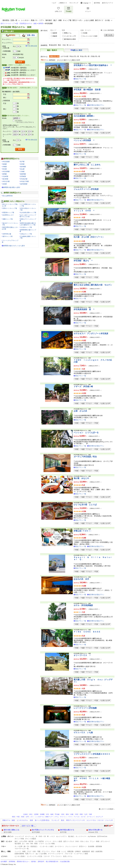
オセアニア (99, 817)
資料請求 (41, 861)
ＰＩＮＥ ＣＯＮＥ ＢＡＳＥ (87, 632)
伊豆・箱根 (50, 814)
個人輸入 (71, 836)
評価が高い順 (95, 56)
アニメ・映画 (95, 841)
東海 (67, 814)
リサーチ (47, 856)
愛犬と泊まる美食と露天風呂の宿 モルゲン (93, 285)
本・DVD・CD (41, 836)
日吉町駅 (5, 176)
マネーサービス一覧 (22, 849)
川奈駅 (22, 172)
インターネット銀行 (47, 846)
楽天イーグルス (69, 841)
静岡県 (41, 23)
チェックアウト (7, 43)
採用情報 (12, 861)
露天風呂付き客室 (70, 39)
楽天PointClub (102, 836)
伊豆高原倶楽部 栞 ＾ (84, 309)
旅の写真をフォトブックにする (43, 830)
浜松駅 (5, 184)
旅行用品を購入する (67, 830)
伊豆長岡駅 (6, 172)
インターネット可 (70, 36)
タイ (32, 817)
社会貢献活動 (65, 861)
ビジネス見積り (20, 856)
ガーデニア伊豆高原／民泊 (85, 457)
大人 (14, 46)
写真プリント (30, 854)
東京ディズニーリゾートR (75, 820)
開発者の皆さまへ (23, 861)
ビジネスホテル (22, 820)
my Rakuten (92, 836)
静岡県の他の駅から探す (12, 187)
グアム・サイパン (60, 817)
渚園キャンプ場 (8, 219)
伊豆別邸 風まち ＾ (83, 261)
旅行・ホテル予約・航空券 (24, 841)
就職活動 (70, 851)
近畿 (72, 814)
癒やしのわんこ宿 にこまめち (87, 165)
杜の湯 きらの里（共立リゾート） (89, 237)
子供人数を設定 (32, 46)
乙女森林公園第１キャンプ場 (28, 237)
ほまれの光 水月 (81, 579)
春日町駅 (5, 179)
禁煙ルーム (68, 33)
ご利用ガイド (63, 3)
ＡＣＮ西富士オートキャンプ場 (28, 205)
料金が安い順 (74, 56)
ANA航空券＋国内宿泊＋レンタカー (23, 70)
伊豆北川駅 (6, 181)
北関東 (36, 814)
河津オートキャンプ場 (10, 208)
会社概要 (4, 861)
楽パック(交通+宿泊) (42, 820)
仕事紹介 (78, 851)
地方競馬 (18, 844)
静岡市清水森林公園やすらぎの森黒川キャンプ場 (28, 224)
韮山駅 (22, 169)
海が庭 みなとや (81, 478)
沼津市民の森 (7, 234)
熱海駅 (5, 164)
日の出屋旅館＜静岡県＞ (84, 116)
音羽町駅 (23, 176)
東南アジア (49, 817)
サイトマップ (74, 3)
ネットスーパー (81, 836)
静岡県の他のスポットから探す (14, 246)
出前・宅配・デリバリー (41, 851)
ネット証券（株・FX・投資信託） (27, 846)
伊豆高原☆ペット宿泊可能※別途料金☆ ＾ (93, 65)
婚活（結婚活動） (97, 851)
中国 (76, 814)
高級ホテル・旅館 (9, 820)
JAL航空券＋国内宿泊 (18, 73)
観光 (63, 820)
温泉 (31, 820)
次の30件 (77, 60)
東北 (31, 814)
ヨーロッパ (91, 817)
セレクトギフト (62, 836)
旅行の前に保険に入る (11, 830)
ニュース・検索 (20, 851)
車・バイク (51, 836)
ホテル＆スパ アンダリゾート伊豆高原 (91, 334)
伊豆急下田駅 (25, 181)
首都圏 (42, 814)
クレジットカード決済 (90, 36)
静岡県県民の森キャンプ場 (28, 231)
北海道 (25, 814)
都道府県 (54, 45)
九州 (86, 814)
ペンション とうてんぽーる (86, 433)
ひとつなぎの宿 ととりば (85, 505)
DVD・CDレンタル (82, 841)
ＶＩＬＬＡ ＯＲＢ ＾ (84, 211)
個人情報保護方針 (52, 861)
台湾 (27, 817)
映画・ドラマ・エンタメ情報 (45, 844)
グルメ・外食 (56, 851)
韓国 (13, 817)
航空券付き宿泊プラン (96, 105)
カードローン (59, 846)
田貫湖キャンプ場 (8, 213)
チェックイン (6, 39)
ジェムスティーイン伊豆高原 (86, 189)
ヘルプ (54, 3)
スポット (71, 45)
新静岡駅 (23, 174)
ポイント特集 (19, 839)
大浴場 (85, 33)
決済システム (68, 856)
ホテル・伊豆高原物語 (83, 605)
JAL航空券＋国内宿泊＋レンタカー (23, 75)
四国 (81, 814)
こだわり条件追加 (108, 30)
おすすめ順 (65, 56)
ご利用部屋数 (6, 51)
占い (24, 844)
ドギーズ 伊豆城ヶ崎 (83, 386)
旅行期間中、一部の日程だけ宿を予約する (25, 122)
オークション (30, 836)
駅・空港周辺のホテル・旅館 (27, 23)
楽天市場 (97, 3)
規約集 (33, 861)
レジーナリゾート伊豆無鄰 (85, 708)
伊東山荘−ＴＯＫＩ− (82, 531)
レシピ (64, 851)
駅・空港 (63, 45)
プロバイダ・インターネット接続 (76, 854)
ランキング (55, 820)
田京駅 (5, 169)
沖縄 (90, 814)
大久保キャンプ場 (26, 227)
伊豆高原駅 (6, 162)
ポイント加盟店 (31, 839)
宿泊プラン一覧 (81, 79)
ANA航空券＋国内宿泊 (19, 68)
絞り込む (109, 35)
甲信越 (57, 814)
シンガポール (39, 817)
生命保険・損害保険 (95, 846)
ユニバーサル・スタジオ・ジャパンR (99, 820)
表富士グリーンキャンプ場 (28, 220)
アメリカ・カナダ (79, 817)
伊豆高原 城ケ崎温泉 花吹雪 (87, 90)
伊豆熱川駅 (24, 179)
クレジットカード (72, 846)
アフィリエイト (56, 856)
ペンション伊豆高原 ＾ (84, 140)
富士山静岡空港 (8, 196)
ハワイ (70, 817)
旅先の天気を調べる (95, 830)
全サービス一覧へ (28, 826)
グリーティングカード (56, 854)
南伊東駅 (23, 167)
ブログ (29, 851)
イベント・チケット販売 (54, 841)
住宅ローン (83, 846)
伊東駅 (5, 167)
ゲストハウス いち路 (83, 733)
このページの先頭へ (107, 809)
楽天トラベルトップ (8, 23)
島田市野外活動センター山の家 (10, 228)
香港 (23, 817)
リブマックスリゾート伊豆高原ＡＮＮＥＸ (92, 754)
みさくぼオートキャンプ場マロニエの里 (28, 216)
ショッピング (19, 836)
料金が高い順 (85, 56)
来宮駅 (22, 164)
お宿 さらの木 (80, 411)
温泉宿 (55, 33)
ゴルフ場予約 (39, 841)
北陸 (63, 814)
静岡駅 (5, 174)
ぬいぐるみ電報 (41, 854)
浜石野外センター (8, 215)
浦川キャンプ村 (8, 236)
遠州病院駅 (24, 184)
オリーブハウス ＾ (82, 655)
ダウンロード (105, 841)
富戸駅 (22, 162)
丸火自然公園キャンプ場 (28, 213)
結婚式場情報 (19, 854)
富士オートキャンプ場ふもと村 (10, 205)
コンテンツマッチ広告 (34, 856)
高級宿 (55, 36)
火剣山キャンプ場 (26, 234)
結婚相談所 (86, 851)
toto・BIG (30, 844)
